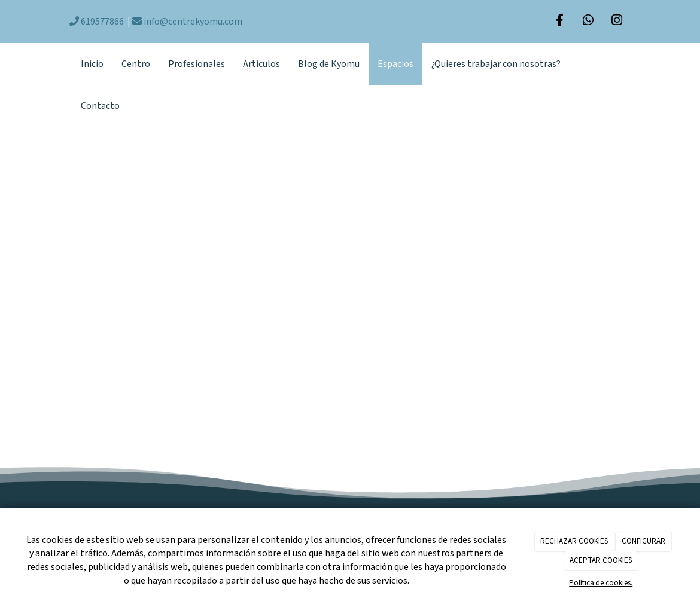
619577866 (97, 22)
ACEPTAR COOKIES (601, 560)
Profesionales (197, 64)
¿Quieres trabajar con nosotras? (496, 64)
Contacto (100, 106)
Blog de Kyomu (329, 64)
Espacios (395, 64)
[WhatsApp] (588, 22)
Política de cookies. (601, 583)
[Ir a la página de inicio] (66, 64)
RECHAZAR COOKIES (574, 541)
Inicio (92, 64)
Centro (136, 64)
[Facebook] (559, 22)
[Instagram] (617, 22)
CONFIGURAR (643, 541)
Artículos (261, 64)
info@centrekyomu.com (187, 22)
